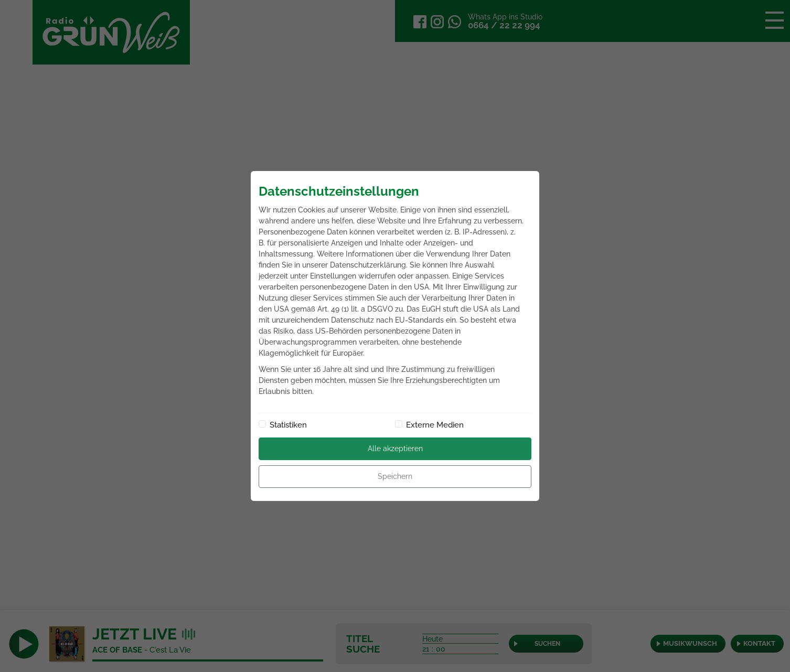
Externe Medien (435, 425)
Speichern (395, 476)
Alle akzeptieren (395, 449)
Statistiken (288, 425)
